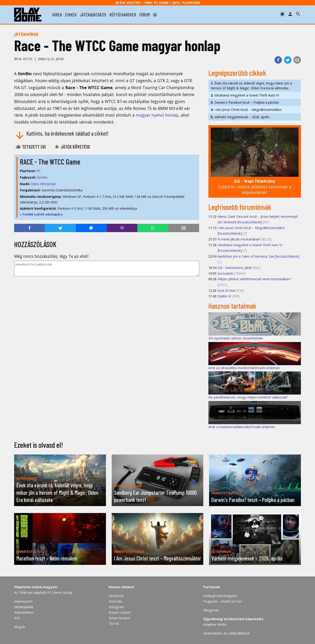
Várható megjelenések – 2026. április (240, 117)
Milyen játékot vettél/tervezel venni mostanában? (255, 279)
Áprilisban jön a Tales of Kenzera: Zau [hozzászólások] (259, 256)
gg (155, 15)
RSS (17, 618)
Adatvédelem (24, 612)
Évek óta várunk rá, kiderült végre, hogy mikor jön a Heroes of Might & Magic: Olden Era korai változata (251, 86)
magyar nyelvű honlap (157, 115)
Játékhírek (26, 34)
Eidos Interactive (43, 184)
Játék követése (72, 147)
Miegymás (211, 610)
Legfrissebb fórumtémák (240, 207)
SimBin (42, 177)
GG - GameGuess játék (235, 268)
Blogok (20, 627)
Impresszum (23, 601)
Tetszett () (31, 147)
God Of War (227, 291)
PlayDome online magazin (36, 587)
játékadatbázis (93, 15)
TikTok (114, 624)
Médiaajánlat (24, 607)
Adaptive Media (215, 624)
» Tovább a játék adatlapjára (41, 214)
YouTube (115, 601)
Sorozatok (225, 273)
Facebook (116, 596)
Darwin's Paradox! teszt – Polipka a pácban (245, 102)
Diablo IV (224, 296)
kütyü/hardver (123, 15)
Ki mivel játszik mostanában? (239, 239)
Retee (28, 59)
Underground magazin (220, 596)
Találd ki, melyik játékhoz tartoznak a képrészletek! (255, 187)
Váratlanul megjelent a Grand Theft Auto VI (245, 95)
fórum (145, 15)
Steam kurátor (119, 618)
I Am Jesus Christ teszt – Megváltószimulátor (246, 110)
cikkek (71, 15)
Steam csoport (120, 612)
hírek (57, 15)
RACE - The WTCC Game (50, 162)
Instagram (116, 607)
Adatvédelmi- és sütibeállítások (226, 633)
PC (39, 171)
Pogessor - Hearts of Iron (223, 601)
